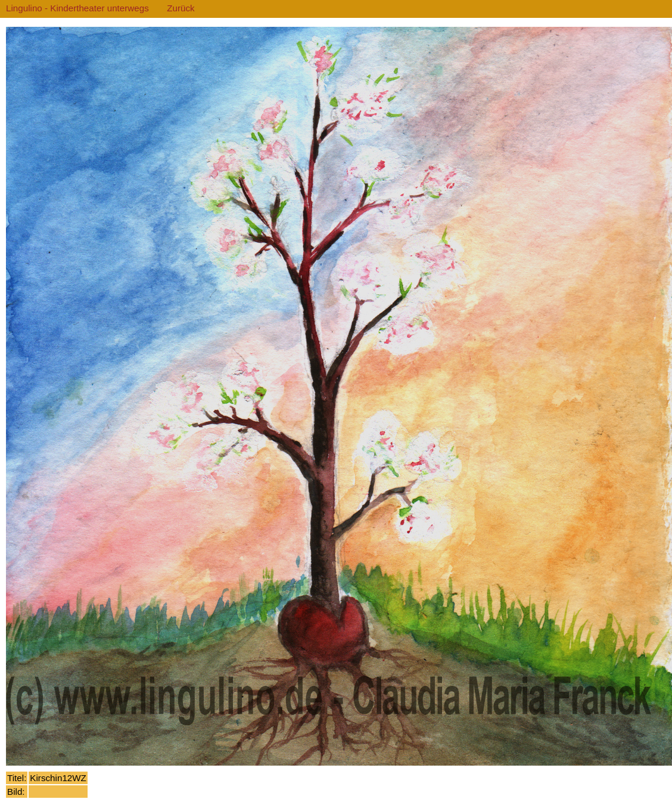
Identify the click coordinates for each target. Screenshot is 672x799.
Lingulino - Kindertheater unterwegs (77, 8)
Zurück (181, 8)
